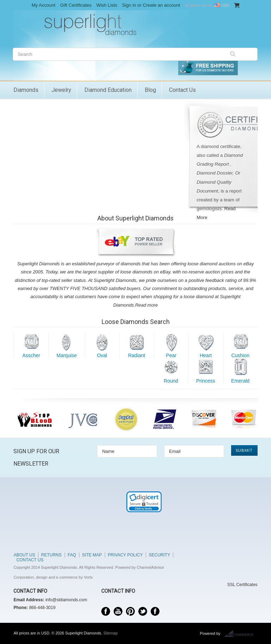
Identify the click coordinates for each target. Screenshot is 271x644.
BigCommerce (241, 634)
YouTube (118, 611)
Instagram (155, 611)
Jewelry (61, 90)
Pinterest (130, 611)
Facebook (106, 611)
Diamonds (26, 90)
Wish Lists (107, 5)
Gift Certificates (76, 5)
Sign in (129, 5)
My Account (44, 5)
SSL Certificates (242, 585)
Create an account (161, 5)
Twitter (143, 611)
